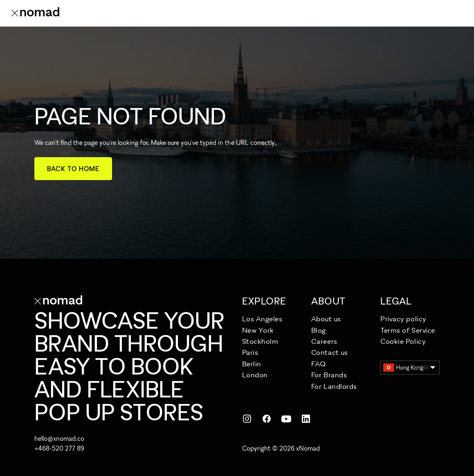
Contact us (329, 352)
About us (326, 319)
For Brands (329, 375)
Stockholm (260, 341)
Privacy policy (403, 319)
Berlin (252, 364)
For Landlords (334, 386)
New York (258, 330)
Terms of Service (408, 330)
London (255, 375)
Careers (324, 341)
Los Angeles (262, 319)
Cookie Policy (403, 341)
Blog (319, 330)
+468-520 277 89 (59, 448)
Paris (250, 352)
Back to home (73, 169)
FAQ (319, 364)
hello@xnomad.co (59, 438)
